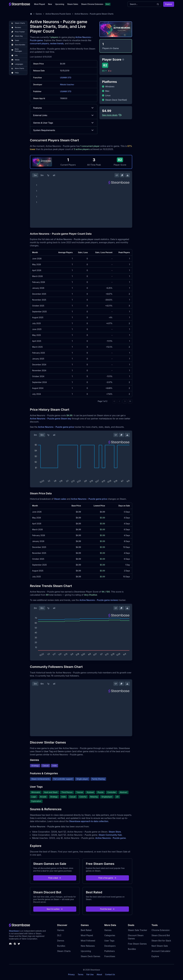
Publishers (110, 951)
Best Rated (86, 930)
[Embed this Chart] (117, 175)
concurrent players (39, 43)
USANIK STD (66, 78)
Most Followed (88, 941)
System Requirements (64, 130)
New (50, 4)
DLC (59, 935)
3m (42, 175)
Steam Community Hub (110, 835)
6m (42, 435)
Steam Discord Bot (161, 935)
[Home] (31, 14)
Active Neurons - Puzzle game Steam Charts (94, 14)
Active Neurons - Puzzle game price (56, 427)
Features (64, 108)
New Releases (88, 946)
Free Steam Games (137, 944)
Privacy (71, 974)
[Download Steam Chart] (128, 175)
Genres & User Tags (64, 123)
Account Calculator (161, 951)
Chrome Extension (161, 930)
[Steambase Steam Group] (15, 944)
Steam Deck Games (91, 956)
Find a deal (55, 878)
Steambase (14, 931)
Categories (110, 935)
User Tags (109, 941)
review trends (57, 43)
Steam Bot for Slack (161, 941)
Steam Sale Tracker (138, 930)
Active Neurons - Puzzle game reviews (99, 600)
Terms (81, 974)
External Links (64, 115)
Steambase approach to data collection (89, 821)
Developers (110, 946)
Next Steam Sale (160, 946)
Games (39, 14)
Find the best (107, 909)
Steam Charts (64, 951)
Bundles (61, 946)
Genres (108, 930)
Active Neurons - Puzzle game (110, 838)
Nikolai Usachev (67, 84)
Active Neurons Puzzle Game (58, 14)
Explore (169, 4)
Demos (61, 941)
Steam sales (60, 499)
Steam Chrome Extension (92, 4)
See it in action (55, 909)
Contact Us (110, 974)
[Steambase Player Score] (123, 60)
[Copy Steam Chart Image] (122, 175)
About (99, 974)
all (54, 175)
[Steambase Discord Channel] (10, 944)
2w (35, 175)
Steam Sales (73, 4)
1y (48, 175)
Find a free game (107, 878)
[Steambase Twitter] (19, 944)
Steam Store (115, 832)
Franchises (110, 956)
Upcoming (60, 4)
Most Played (40, 4)
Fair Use (90, 974)
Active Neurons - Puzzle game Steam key (51, 419)
